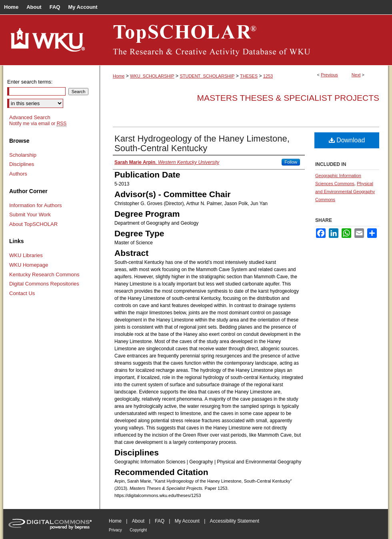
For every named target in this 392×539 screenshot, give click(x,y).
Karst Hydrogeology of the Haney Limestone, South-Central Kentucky (202, 143)
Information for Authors (36, 205)
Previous (329, 75)
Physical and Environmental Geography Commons (345, 192)
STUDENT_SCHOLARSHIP (207, 76)
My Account (187, 521)
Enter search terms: (30, 82)
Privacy (115, 530)
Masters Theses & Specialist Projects (288, 98)
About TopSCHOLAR (33, 224)
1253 (268, 76)
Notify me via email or (38, 124)
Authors (18, 174)
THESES (249, 76)
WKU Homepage (29, 265)
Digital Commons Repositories (44, 284)
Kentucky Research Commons (44, 274)
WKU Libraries (26, 255)
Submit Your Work (30, 215)
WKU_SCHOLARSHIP (152, 76)
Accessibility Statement (235, 521)
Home (119, 76)
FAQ (160, 521)
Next (356, 75)
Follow (291, 162)
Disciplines (22, 164)
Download (347, 140)
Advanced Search (30, 117)
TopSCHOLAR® (244, 40)
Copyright (138, 530)
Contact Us (22, 293)
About (138, 521)
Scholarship (23, 155)
